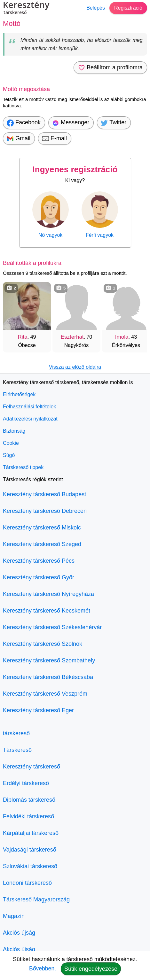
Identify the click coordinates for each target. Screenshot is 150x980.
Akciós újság (19, 933)
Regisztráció (128, 8)
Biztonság (14, 431)
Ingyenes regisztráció (75, 169)
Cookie (11, 443)
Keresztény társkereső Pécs (39, 561)
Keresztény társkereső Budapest (44, 494)
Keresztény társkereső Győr (39, 577)
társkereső (16, 733)
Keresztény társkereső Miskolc (42, 528)
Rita (23, 337)
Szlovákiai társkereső (30, 866)
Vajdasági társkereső (30, 850)
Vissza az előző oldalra (75, 367)
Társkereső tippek (23, 467)
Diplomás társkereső (29, 800)
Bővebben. (43, 968)
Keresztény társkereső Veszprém (45, 694)
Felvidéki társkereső (28, 816)
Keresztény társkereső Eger (38, 710)
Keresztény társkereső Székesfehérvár (52, 627)
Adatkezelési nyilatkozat (30, 419)
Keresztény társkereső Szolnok (43, 644)
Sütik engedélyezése (91, 969)
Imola (122, 337)
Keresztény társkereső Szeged (42, 544)
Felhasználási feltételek (29, 407)
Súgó (9, 455)
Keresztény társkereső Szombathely (49, 660)
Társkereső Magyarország (36, 899)
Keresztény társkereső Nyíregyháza (48, 594)
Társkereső (17, 750)
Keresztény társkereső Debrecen (45, 511)
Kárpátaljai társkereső (31, 833)
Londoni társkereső (27, 883)
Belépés (96, 8)
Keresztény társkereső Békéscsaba (48, 677)
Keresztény (26, 9)
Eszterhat (72, 337)
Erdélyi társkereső (26, 783)
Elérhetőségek (19, 394)
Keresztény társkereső (32, 767)
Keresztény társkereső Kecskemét (47, 611)
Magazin (14, 916)
